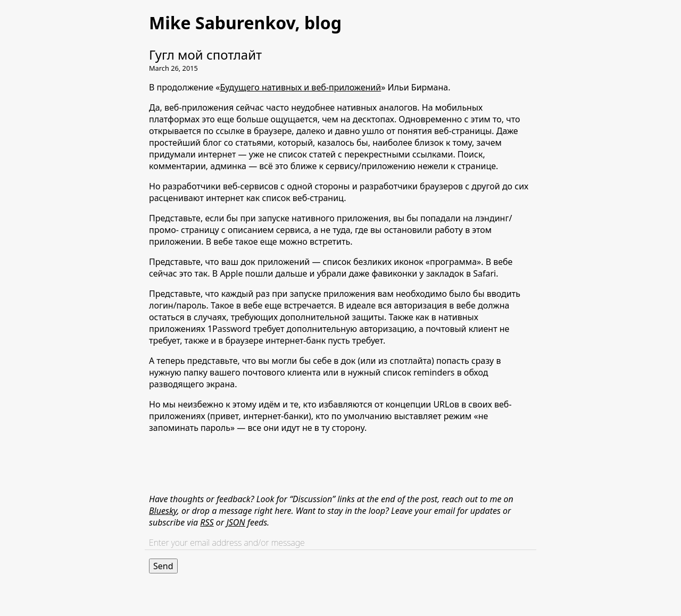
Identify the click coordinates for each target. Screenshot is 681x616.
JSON (235, 522)
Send (163, 566)
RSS (207, 522)
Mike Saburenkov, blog (245, 23)
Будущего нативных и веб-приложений (300, 87)
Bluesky (163, 511)
